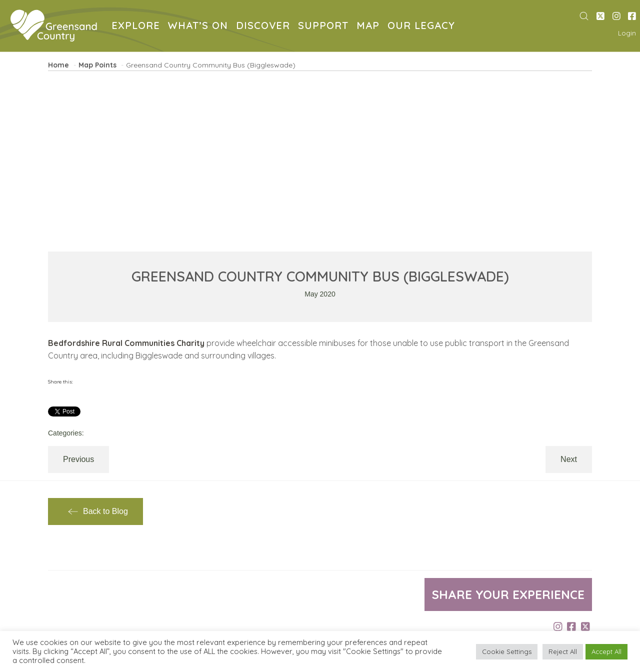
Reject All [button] (563, 651)
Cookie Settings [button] (507, 651)
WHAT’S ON (200, 27)
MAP (370, 27)
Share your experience (508, 594)
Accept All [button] (606, 651)
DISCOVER (265, 27)
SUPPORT (325, 27)
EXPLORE (138, 27)
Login (627, 33)
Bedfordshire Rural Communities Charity (126, 343)
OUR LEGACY (423, 27)
